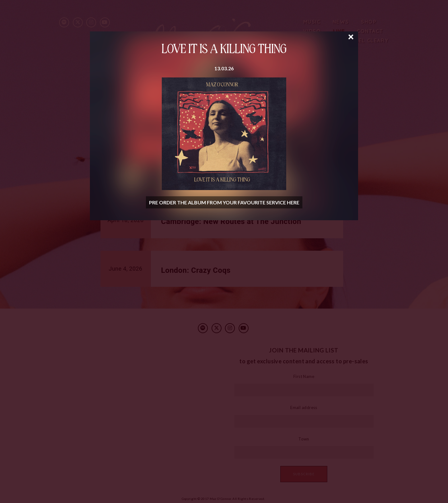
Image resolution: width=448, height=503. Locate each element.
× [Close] (351, 36)
